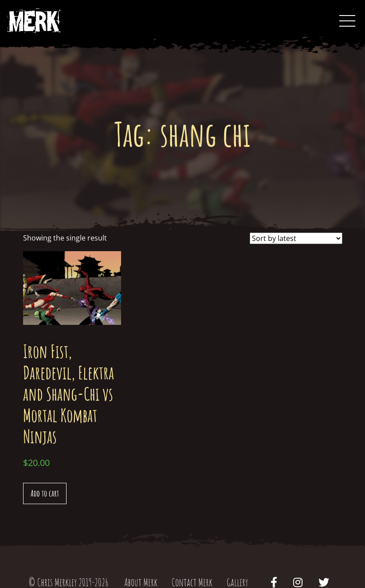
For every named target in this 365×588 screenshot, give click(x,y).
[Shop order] (296, 238)
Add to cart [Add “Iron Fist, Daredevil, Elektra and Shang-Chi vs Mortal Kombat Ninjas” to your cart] (45, 493)
